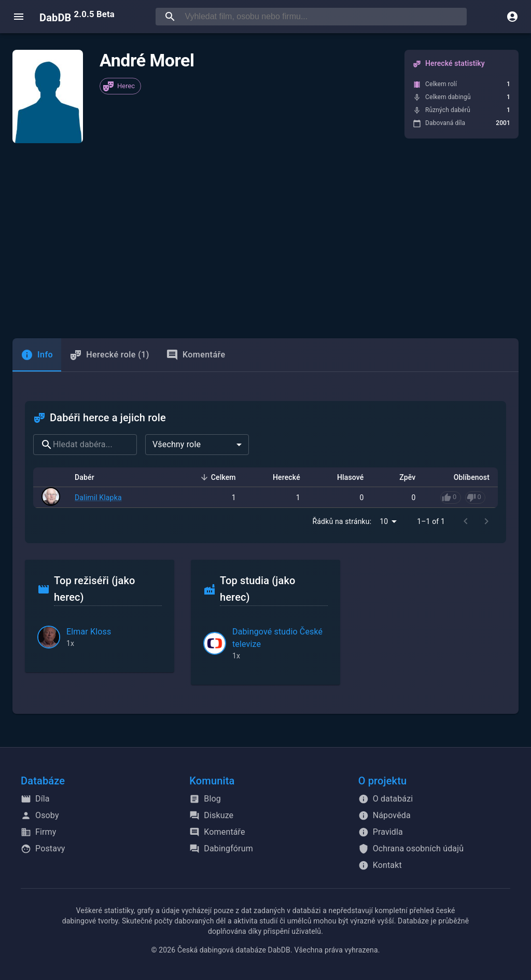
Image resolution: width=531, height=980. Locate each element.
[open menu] (19, 17)
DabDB (77, 17)
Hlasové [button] (345, 477)
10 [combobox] (384, 521)
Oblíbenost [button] (466, 477)
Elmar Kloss (89, 632)
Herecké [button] (281, 477)
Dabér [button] (90, 477)
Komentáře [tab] (196, 355)
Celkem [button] (218, 477)
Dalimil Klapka (98, 498)
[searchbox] (324, 17)
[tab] (37, 355)
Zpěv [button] (402, 477)
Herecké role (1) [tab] (109, 355)
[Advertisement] (265, 241)
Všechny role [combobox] (177, 444)
